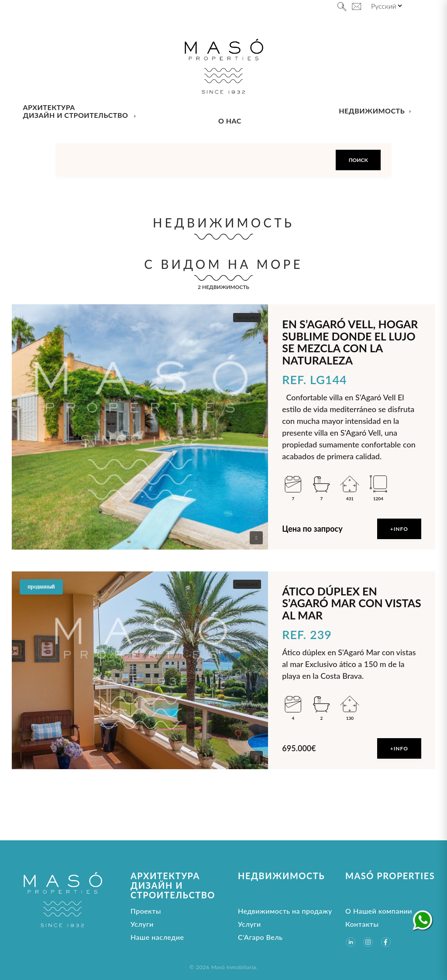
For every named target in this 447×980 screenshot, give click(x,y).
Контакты (362, 924)
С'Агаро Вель (260, 937)
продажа (247, 317)
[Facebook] (386, 942)
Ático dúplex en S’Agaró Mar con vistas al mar (351, 603)
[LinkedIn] (351, 942)
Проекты (146, 911)
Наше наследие (157, 937)
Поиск (358, 160)
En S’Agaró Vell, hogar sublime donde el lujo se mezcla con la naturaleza (350, 342)
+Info (399, 529)
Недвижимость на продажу (285, 911)
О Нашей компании (379, 911)
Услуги (142, 924)
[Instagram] (368, 942)
